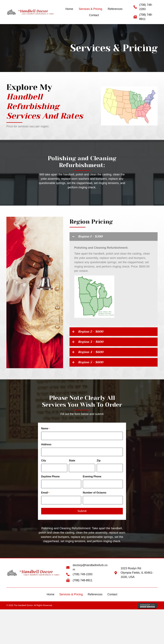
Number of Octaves (95, 494)
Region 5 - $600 (94, 367)
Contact (112, 595)
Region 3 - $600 (94, 344)
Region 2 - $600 (94, 333)
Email (45, 494)
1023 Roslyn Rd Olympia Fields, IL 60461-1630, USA (137, 573)
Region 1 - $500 (94, 237)
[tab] (114, 237)
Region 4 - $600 (94, 355)
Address (46, 448)
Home (50, 595)
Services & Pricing (71, 595)
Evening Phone (92, 479)
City (44, 464)
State (72, 464)
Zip (99, 464)
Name (45, 433)
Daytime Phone (50, 479)
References (95, 595)
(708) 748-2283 (83, 575)
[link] (69, 9)
